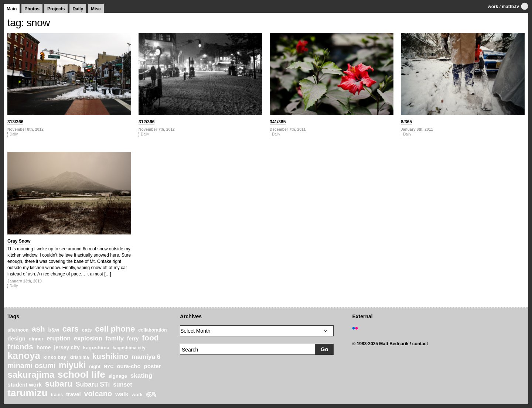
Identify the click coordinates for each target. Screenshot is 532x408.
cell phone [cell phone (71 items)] (115, 329)
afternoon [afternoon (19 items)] (18, 330)
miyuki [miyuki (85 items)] (72, 365)
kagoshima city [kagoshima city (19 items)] (129, 348)
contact (420, 344)
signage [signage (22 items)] (117, 376)
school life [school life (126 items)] (81, 374)
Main (12, 9)
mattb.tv (510, 7)
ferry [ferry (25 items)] (133, 339)
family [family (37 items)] (114, 338)
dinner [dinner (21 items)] (36, 339)
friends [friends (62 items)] (20, 347)
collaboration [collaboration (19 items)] (152, 330)
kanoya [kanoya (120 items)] (24, 356)
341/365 (278, 122)
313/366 (15, 122)
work (493, 7)
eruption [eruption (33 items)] (59, 338)
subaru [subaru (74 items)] (59, 384)
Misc (96, 9)
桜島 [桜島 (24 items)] (151, 394)
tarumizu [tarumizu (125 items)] (27, 393)
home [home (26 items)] (44, 347)
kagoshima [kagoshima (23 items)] (96, 348)
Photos (32, 9)
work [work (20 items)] (137, 395)
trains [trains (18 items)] (57, 395)
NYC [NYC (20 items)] (109, 367)
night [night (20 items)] (95, 367)
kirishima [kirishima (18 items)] (79, 357)
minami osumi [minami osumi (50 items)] (31, 366)
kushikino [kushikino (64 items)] (110, 356)
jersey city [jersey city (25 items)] (67, 347)
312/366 (146, 122)
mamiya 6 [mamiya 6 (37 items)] (146, 357)
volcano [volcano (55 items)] (98, 394)
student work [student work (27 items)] (25, 385)
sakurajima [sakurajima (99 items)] (31, 375)
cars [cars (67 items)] (71, 329)
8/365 (406, 122)
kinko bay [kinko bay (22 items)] (55, 357)
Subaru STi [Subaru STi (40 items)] (93, 384)
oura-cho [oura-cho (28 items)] (129, 366)
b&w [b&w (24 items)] (54, 330)
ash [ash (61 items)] (38, 329)
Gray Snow (19, 241)
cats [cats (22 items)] (87, 330)
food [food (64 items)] (150, 338)
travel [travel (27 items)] (74, 394)
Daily (78, 9)
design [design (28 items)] (16, 338)
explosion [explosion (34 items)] (88, 338)
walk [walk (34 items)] (122, 394)
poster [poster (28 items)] (153, 366)
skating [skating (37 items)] (141, 376)
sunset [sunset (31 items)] (122, 385)
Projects (56, 9)
